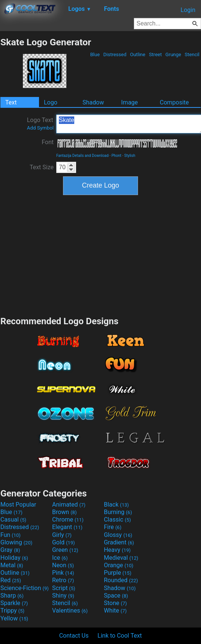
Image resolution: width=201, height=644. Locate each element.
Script (64, 588)
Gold (64, 542)
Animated (69, 505)
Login (188, 10)
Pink (63, 573)
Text (11, 102)
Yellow (14, 618)
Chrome (68, 520)
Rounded (121, 580)
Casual (13, 520)
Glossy (118, 535)
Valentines (70, 610)
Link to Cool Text (120, 636)
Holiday (14, 558)
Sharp (12, 596)
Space (116, 596)
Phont (116, 156)
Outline (137, 54)
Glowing (16, 542)
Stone (115, 603)
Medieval (121, 558)
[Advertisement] (100, 255)
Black (116, 505)
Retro (63, 580)
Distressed (115, 54)
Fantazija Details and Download (82, 156)
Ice (60, 558)
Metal (12, 565)
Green (65, 550)
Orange (119, 565)
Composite (174, 102)
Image (130, 102)
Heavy (117, 550)
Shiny (63, 596)
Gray (10, 550)
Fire (113, 527)
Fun (10, 535)
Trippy (12, 610)
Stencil (192, 54)
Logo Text (40, 124)
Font (48, 142)
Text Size (42, 167)
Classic (117, 520)
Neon (63, 565)
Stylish (130, 156)
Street (155, 54)
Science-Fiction (25, 588)
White (115, 610)
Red (11, 580)
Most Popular (18, 505)
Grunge (173, 54)
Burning (118, 512)
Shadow (93, 102)
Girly (62, 535)
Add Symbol (40, 128)
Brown (64, 512)
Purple (118, 573)
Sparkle (14, 603)
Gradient (119, 542)
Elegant (67, 527)
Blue (95, 54)
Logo (51, 102)
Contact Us (74, 636)
